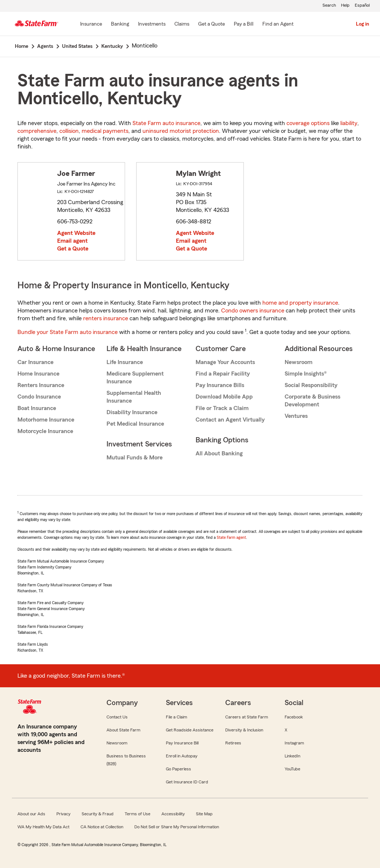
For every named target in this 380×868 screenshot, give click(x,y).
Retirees (233, 743)
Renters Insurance (41, 385)
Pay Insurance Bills (220, 385)
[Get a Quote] (212, 24)
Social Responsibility (311, 385)
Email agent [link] (72, 241)
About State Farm (123, 730)
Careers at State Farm (247, 717)
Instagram (294, 743)
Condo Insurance (39, 397)
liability (349, 123)
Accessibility (173, 814)
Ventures (296, 416)
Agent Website (76, 233)
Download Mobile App (224, 397)
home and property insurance (300, 303)
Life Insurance (125, 362)
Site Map (204, 814)
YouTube (292, 769)
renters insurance (106, 318)
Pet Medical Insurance (135, 424)
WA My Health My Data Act (43, 827)
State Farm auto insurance (166, 123)
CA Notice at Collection (102, 827)
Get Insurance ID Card (187, 782)
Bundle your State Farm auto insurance (68, 332)
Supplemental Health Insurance (134, 397)
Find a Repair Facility (223, 374)
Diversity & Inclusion (244, 730)
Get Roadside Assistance (190, 730)
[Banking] (120, 24)
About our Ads (31, 814)
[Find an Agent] (278, 24)
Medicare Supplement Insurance (135, 378)
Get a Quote (73, 249)
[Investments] (152, 24)
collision (69, 131)
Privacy (63, 814)
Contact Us (117, 717)
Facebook (294, 717)
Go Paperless (178, 769)
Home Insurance (38, 374)
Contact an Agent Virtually (230, 420)
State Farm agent (231, 537)
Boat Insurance (37, 408)
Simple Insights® (306, 374)
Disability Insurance (132, 412)
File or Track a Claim (222, 408)
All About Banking (219, 453)
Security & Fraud (98, 814)
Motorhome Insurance (46, 420)
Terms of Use (137, 814)
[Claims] (182, 24)
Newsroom (299, 362)
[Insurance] (91, 24)
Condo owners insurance (253, 311)
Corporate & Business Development (312, 401)
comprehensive (37, 131)
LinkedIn (292, 756)
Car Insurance (35, 362)
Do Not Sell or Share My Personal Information (177, 827)
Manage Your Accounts (225, 362)
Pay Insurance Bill (182, 743)
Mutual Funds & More (135, 458)
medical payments (105, 131)
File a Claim (176, 717)
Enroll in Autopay (182, 756)
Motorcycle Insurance (45, 431)
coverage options (308, 123)
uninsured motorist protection (181, 131)
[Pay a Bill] (244, 24)
